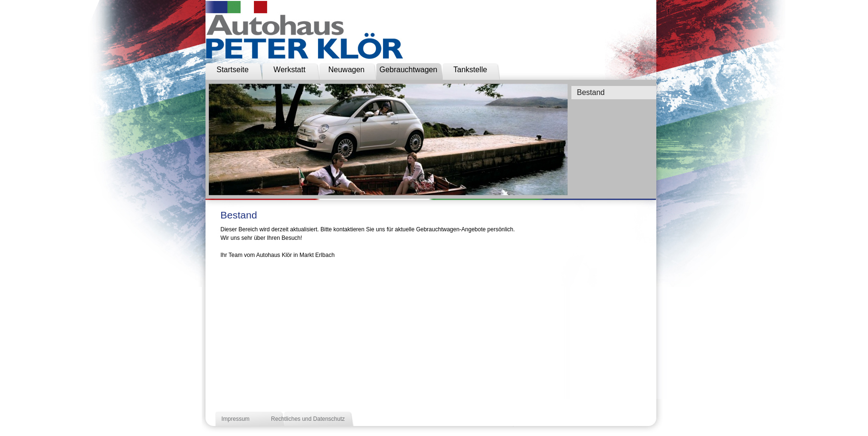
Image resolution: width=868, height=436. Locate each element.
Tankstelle (470, 70)
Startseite (233, 70)
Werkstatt (289, 70)
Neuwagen (347, 70)
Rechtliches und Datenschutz (308, 419)
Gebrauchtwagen (409, 70)
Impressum (236, 419)
